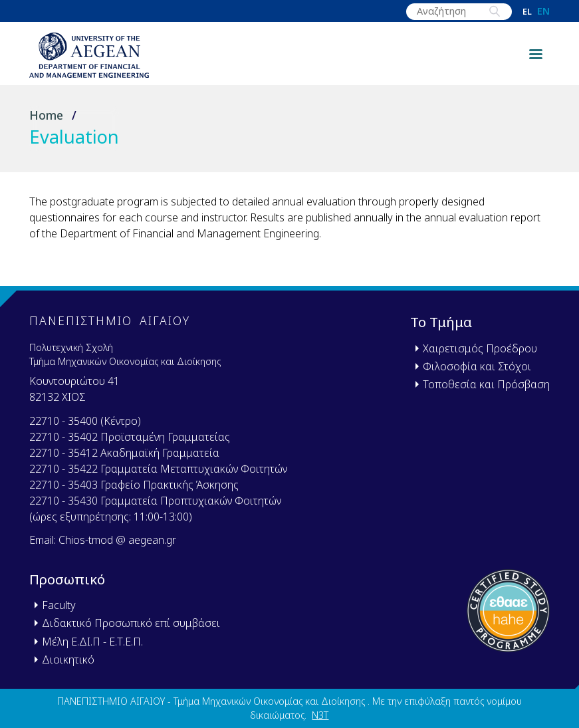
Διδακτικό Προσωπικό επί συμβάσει (131, 623)
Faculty (59, 605)
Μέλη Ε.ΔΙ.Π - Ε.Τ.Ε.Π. (92, 642)
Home (46, 115)
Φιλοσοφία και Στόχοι (477, 366)
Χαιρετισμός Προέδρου (480, 348)
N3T (320, 715)
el (527, 12)
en (543, 11)
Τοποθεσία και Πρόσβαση (486, 384)
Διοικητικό (68, 660)
